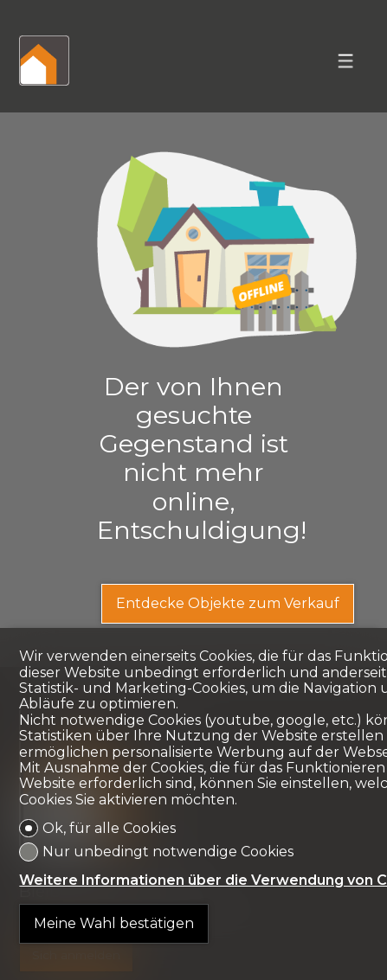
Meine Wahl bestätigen (114, 923)
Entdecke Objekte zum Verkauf (228, 603)
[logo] (44, 61)
